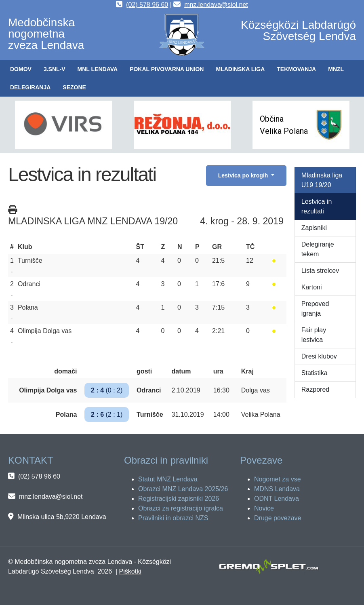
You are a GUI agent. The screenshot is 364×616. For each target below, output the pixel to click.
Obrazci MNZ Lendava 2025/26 (183, 489)
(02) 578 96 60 (147, 5)
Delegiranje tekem (318, 249)
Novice (264, 508)
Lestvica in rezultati (317, 206)
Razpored (315, 389)
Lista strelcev (320, 271)
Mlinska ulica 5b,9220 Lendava (62, 517)
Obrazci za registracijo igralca (181, 508)
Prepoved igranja (315, 309)
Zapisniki (314, 228)
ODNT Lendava (277, 499)
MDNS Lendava (277, 489)
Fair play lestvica (314, 335)
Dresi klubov (319, 356)
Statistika (315, 373)
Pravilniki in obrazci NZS (173, 518)
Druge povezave (278, 518)
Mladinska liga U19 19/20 (322, 180)
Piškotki (130, 571)
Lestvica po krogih (244, 175)
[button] (55, 69)
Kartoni (312, 287)
